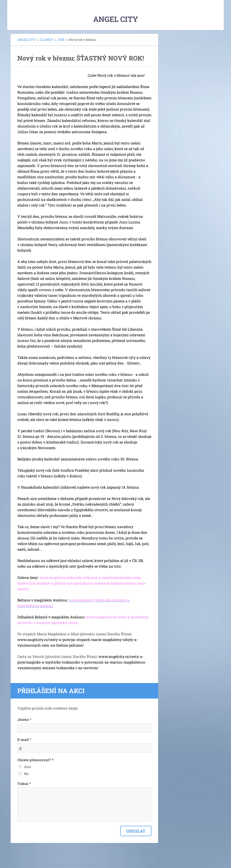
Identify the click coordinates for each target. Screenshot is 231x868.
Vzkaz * (24, 783)
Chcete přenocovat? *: (36, 760)
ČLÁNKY (46, 40)
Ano (28, 767)
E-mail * (24, 739)
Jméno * (24, 719)
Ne (26, 774)
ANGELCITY (27, 40)
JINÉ (61, 40)
